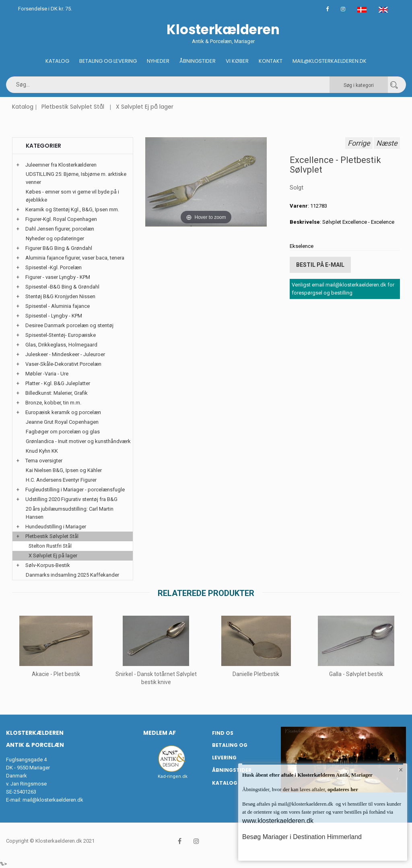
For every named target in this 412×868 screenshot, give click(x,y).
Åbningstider (198, 61)
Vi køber (237, 61)
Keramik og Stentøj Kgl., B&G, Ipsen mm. (72, 209)
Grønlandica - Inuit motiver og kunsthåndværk (78, 441)
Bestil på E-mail (320, 265)
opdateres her (342, 789)
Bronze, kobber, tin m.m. (53, 403)
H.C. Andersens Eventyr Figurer (61, 480)
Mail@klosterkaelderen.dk (330, 61)
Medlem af (160, 733)
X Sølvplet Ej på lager (145, 107)
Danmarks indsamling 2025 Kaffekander (72, 575)
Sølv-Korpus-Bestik (48, 565)
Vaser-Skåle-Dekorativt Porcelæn (63, 364)
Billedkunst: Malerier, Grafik (57, 393)
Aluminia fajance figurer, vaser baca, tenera (75, 258)
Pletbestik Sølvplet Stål (73, 107)
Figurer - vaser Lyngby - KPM (58, 277)
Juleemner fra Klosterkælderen (61, 165)
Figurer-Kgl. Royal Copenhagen (61, 219)
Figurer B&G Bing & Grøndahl (59, 248)
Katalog (57, 61)
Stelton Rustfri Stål (50, 546)
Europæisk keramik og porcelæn (63, 412)
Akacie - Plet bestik (56, 674)
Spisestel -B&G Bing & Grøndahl (62, 287)
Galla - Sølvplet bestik (356, 674)
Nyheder (158, 61)
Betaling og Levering (108, 61)
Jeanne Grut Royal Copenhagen (62, 422)
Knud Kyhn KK (42, 451)
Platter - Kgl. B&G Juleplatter (58, 383)
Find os (223, 733)
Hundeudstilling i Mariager (56, 527)
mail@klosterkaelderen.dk (53, 800)
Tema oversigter (44, 461)
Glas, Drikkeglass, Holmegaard (61, 345)
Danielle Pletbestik (256, 674)
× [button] (401, 770)
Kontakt (271, 61)
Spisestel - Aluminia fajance (58, 306)
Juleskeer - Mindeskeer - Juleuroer (65, 354)
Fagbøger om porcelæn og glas (63, 432)
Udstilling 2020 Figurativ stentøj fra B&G (71, 499)
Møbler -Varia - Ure (47, 374)
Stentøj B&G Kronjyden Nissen (60, 296)
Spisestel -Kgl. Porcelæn (54, 267)
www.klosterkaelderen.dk (278, 821)
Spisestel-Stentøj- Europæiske (61, 335)
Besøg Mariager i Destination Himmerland (302, 837)
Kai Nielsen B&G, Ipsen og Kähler (64, 470)
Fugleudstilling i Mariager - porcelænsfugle (75, 490)
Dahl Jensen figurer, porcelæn (60, 229)
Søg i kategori (359, 85)
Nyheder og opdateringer (55, 238)
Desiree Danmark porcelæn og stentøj (69, 325)
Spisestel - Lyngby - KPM (54, 316)
